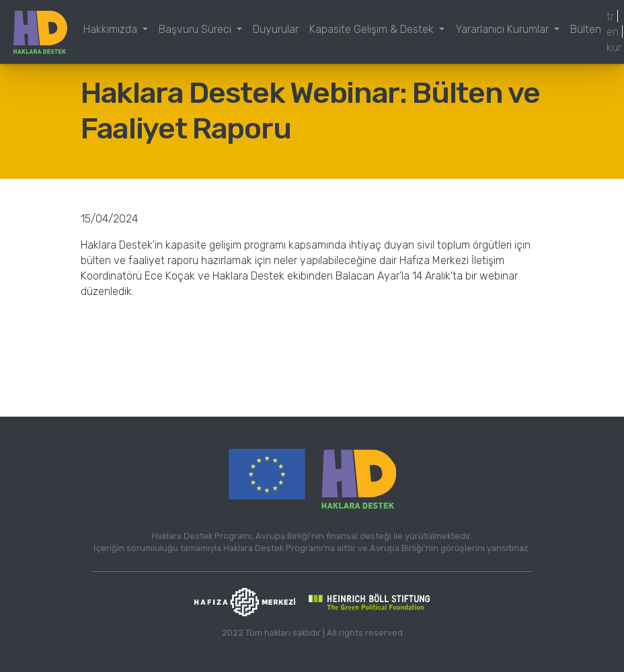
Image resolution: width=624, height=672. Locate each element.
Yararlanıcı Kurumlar (503, 29)
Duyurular (276, 29)
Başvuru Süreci (196, 29)
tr (610, 16)
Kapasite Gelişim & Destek (373, 29)
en (613, 32)
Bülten (586, 29)
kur (614, 47)
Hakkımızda (112, 29)
